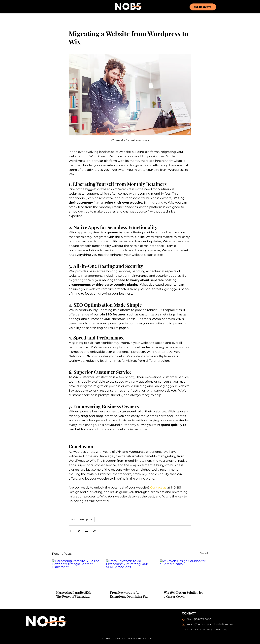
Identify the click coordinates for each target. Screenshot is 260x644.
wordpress (86, 520)
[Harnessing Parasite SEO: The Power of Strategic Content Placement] (76, 573)
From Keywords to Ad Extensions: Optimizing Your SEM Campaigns (130, 594)
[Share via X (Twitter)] (78, 531)
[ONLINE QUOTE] (203, 7)
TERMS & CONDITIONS (215, 630)
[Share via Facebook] (70, 531)
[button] (20, 7)
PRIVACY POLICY (191, 630)
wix (73, 520)
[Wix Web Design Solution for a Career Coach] (184, 573)
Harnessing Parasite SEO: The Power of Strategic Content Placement (74, 594)
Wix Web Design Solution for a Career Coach (183, 594)
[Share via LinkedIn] (86, 531)
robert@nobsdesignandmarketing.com (210, 624)
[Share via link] (95, 531)
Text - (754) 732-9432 (199, 619)
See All (204, 553)
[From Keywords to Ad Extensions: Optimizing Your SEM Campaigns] (130, 573)
